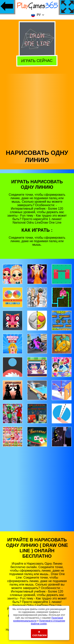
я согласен (40, 633)
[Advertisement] (37, 111)
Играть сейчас (38, 61)
